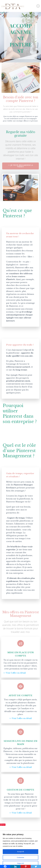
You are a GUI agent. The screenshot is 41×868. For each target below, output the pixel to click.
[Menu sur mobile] (38, 6)
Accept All (20, 852)
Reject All (20, 863)
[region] (20, 849)
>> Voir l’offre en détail (14, 673)
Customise (20, 857)
